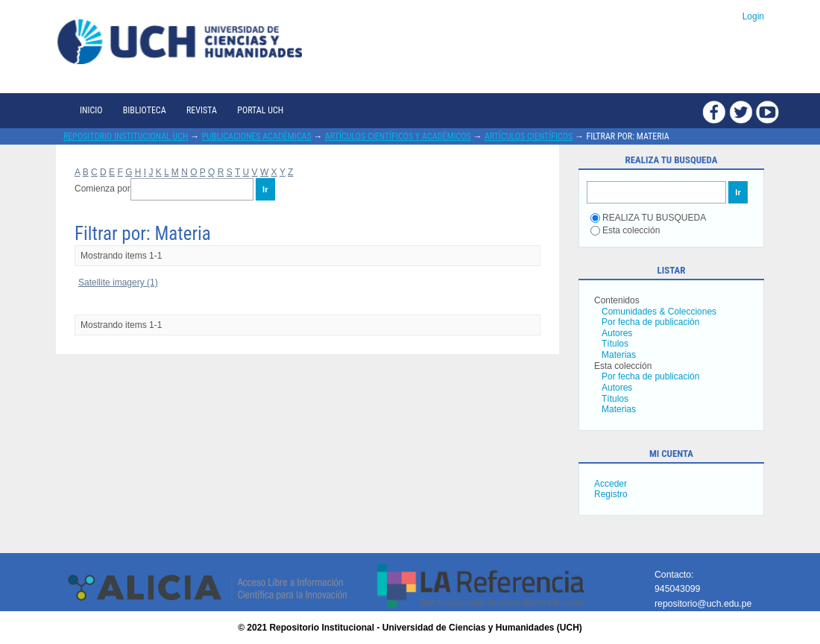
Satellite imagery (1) (118, 282)
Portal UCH (260, 110)
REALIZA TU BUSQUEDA (648, 218)
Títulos (615, 344)
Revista (202, 110)
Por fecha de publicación (650, 322)
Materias (619, 355)
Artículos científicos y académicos (398, 136)
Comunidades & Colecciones (659, 312)
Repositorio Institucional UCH (126, 136)
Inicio (91, 110)
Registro (611, 494)
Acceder (611, 484)
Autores (617, 333)
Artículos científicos (529, 136)
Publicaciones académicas (257, 136)
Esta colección (625, 230)
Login (753, 16)
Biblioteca (145, 110)
